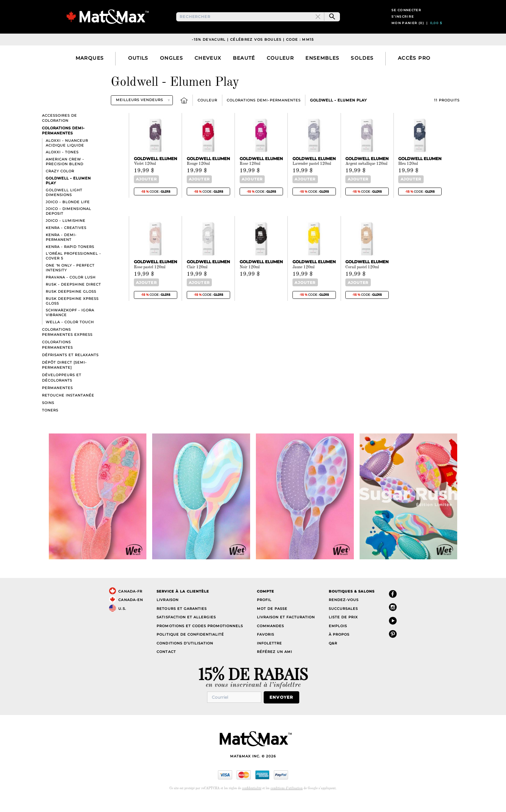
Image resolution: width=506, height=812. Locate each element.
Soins (48, 415)
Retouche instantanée (68, 408)
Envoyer (284, 709)
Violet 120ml (145, 177)
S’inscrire (403, 23)
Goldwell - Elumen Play (338, 113)
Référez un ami (275, 665)
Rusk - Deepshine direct (73, 297)
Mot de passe (272, 621)
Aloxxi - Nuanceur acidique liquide (67, 156)
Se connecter (406, 16)
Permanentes (57, 400)
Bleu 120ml (408, 177)
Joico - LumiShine (66, 233)
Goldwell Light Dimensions (64, 205)
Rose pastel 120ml (150, 279)
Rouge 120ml (198, 177)
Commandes (270, 639)
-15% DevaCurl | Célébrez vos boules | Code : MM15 (253, 52)
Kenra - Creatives (66, 240)
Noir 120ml (250, 279)
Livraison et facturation (286, 630)
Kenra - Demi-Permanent (61, 250)
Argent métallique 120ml (366, 177)
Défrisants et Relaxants (70, 368)
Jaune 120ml (303, 279)
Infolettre (269, 656)
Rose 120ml (250, 177)
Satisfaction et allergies (186, 630)
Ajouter (145, 192)
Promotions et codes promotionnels (200, 639)
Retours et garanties (181, 621)
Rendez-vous (344, 613)
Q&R (333, 656)
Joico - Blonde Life (68, 215)
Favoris (266, 647)
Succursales (343, 621)
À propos (339, 647)
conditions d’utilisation (287, 800)
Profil (264, 613)
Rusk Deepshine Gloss (71, 304)
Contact (166, 665)
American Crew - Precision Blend (65, 175)
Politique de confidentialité (190, 647)
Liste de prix (343, 630)
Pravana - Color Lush (71, 290)
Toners (50, 423)
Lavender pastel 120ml (312, 177)
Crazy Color (60, 184)
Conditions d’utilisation (185, 656)
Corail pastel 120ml (362, 279)
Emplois (338, 639)
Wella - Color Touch (70, 335)
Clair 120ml (197, 279)
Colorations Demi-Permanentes (264, 113)
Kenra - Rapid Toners (70, 259)
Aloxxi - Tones (62, 165)
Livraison (167, 613)
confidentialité (252, 800)
